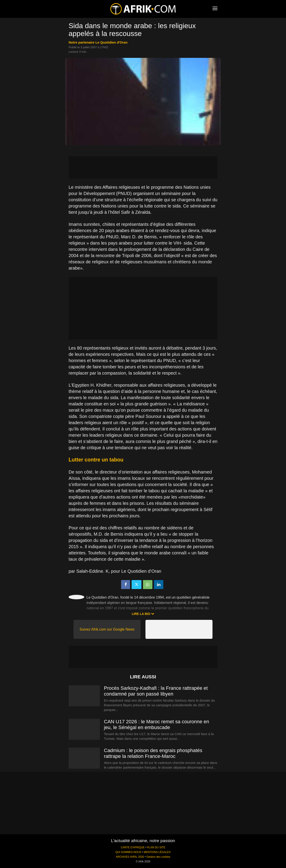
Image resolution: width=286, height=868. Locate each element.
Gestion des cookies (158, 857)
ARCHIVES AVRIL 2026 (130, 857)
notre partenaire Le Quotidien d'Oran (98, 42)
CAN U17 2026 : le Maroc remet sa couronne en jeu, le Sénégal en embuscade (157, 724)
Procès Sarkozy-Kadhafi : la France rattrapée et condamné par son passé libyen (156, 691)
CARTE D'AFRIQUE (133, 847)
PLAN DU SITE (156, 847)
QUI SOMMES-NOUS (128, 852)
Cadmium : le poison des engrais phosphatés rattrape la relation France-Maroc (153, 753)
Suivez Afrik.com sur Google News (107, 629)
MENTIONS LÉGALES (157, 852)
